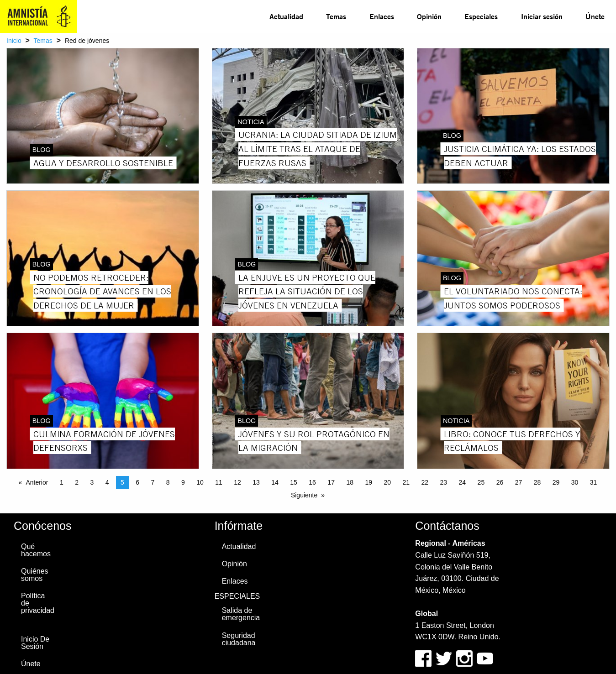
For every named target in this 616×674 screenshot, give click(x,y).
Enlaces (382, 16)
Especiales (481, 16)
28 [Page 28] (537, 482)
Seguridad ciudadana (239, 639)
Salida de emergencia (241, 614)
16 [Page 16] (312, 482)
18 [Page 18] (350, 482)
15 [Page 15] (294, 482)
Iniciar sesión (542, 16)
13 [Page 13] (256, 482)
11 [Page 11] (219, 482)
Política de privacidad (38, 603)
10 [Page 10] (200, 482)
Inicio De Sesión (35, 643)
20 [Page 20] (387, 482)
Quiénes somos (35, 575)
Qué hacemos (36, 550)
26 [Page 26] (500, 482)
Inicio (14, 41)
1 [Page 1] (62, 482)
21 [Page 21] (406, 482)
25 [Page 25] (481, 482)
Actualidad (286, 16)
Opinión (429, 16)
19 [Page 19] (369, 482)
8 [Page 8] (168, 482)
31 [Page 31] (594, 482)
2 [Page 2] (77, 482)
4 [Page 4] (107, 482)
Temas (336, 16)
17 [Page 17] (331, 482)
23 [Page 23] (444, 482)
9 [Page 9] (183, 482)
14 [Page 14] (275, 482)
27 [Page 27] (519, 482)
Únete (595, 16)
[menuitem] (286, 16)
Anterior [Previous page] (37, 482)
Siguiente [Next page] (304, 495)
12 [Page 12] (237, 482)
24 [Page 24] (463, 482)
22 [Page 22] (425, 482)
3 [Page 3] (92, 482)
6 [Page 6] (137, 482)
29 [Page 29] (556, 482)
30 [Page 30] (575, 482)
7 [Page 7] (153, 482)
